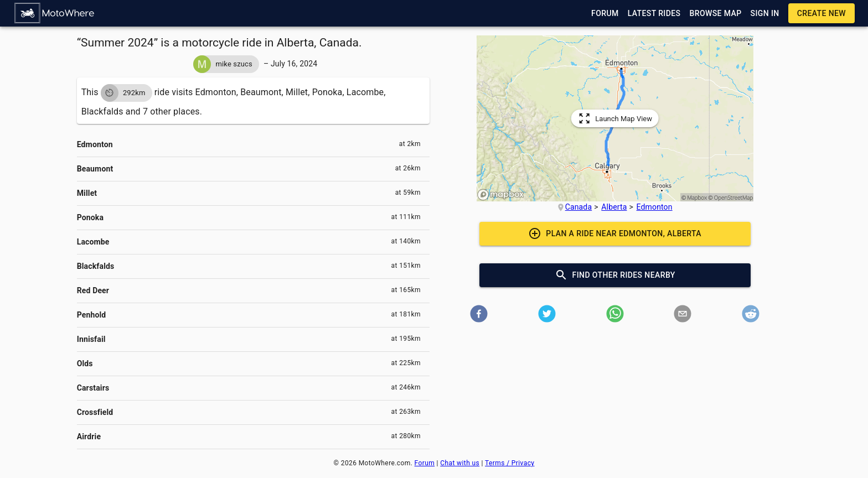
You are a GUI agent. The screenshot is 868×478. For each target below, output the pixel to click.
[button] (55, 13)
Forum (425, 463)
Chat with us (460, 463)
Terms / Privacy (510, 463)
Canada (579, 207)
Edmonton (655, 207)
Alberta (614, 207)
